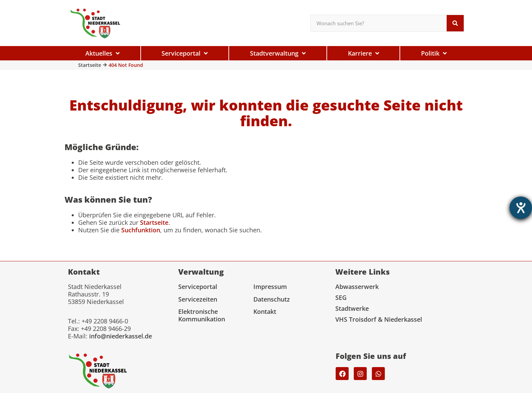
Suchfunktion (141, 230)
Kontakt (265, 311)
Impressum (270, 287)
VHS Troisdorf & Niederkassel (379, 319)
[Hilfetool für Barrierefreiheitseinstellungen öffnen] (521, 208)
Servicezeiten (198, 299)
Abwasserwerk (357, 287)
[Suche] (455, 23)
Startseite (90, 65)
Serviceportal (198, 287)
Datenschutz (272, 299)
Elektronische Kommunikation (202, 315)
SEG (341, 297)
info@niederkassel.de (121, 336)
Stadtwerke (352, 308)
